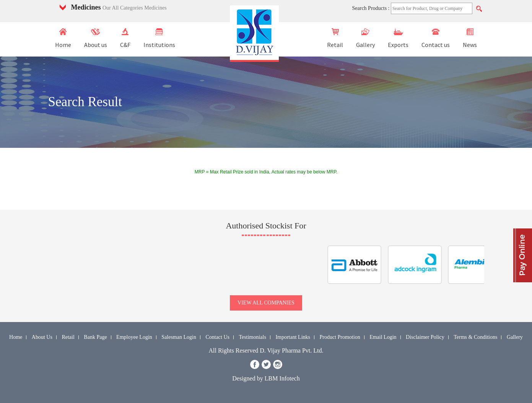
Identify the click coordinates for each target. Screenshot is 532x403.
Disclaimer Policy (425, 337)
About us (96, 38)
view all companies (266, 303)
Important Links (293, 337)
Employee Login (134, 337)
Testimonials (253, 337)
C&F (125, 38)
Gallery (365, 38)
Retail (335, 38)
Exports (398, 38)
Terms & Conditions (475, 337)
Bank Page (95, 337)
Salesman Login (179, 337)
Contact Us (217, 337)
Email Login (383, 337)
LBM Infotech (282, 378)
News (470, 38)
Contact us (436, 38)
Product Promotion (340, 337)
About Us (42, 337)
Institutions (159, 38)
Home (63, 38)
